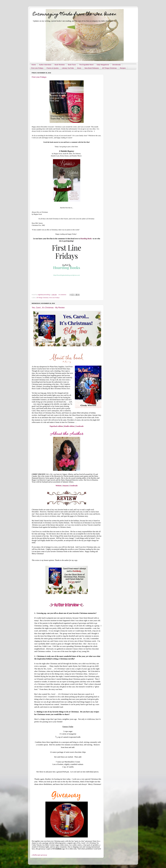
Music (79, 68)
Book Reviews (60, 65)
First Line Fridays (37, 68)
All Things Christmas (109, 68)
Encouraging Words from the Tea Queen (75, 14)
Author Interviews (45, 65)
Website (58, 486)
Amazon (65, 486)
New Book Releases (92, 68)
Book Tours (72, 65)
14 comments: (63, 295)
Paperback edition (56, 426)
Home (34, 65)
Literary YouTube (68, 68)
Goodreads (80, 426)
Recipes (123, 68)
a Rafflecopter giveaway (39, 855)
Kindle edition (69, 426)
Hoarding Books (86, 239)
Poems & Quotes (53, 68)
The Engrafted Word (86, 65)
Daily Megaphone (103, 65)
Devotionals (116, 65)
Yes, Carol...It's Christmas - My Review (48, 308)
